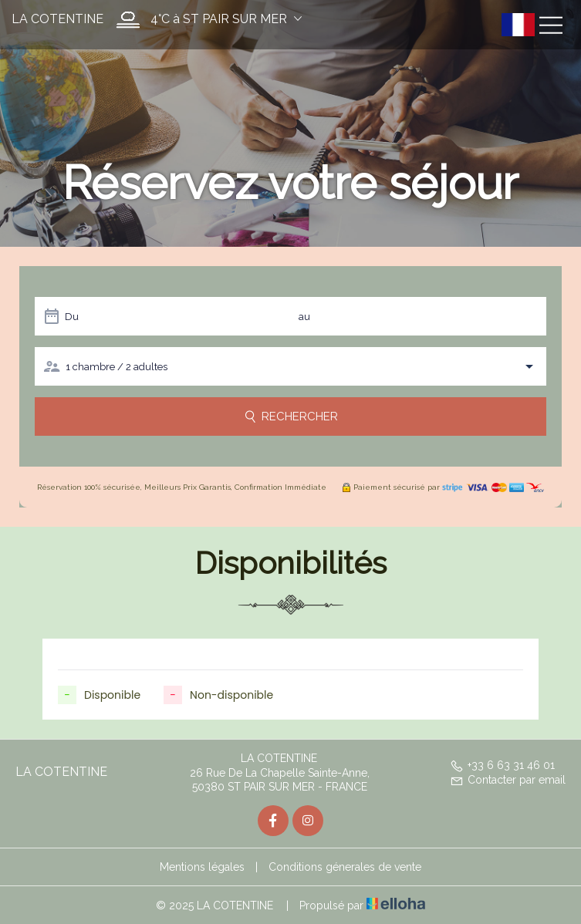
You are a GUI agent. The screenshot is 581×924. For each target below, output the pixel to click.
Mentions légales (202, 867)
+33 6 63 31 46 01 (502, 765)
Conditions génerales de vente (345, 867)
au (304, 317)
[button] (205, 20)
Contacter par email (508, 780)
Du (72, 317)
